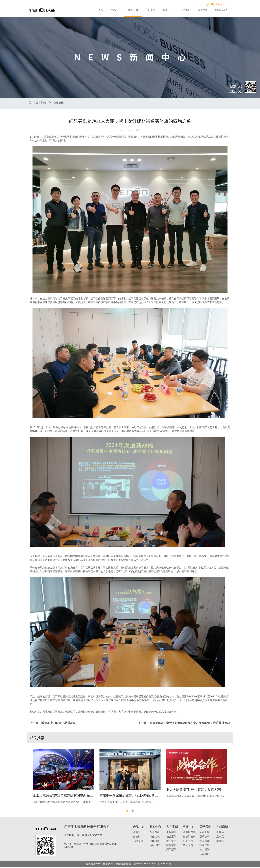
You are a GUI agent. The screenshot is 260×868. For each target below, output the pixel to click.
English (221, 4)
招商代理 (202, 10)
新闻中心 (133, 10)
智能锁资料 (189, 833)
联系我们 (205, 855)
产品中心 (116, 10)
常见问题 (188, 846)
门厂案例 (171, 851)
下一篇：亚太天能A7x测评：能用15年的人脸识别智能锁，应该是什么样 (184, 723)
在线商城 (222, 828)
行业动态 (155, 838)
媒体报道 (155, 842)
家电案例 (171, 842)
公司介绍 (205, 833)
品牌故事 (205, 838)
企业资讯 (58, 103)
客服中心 (168, 10)
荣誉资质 (205, 842)
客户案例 (150, 10)
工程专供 (138, 842)
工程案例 (171, 833)
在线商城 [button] (220, 10)
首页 (101, 10)
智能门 (137, 833)
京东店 (220, 838)
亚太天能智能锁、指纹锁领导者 (42, 10)
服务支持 (188, 842)
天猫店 (220, 833)
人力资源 (205, 851)
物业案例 (171, 838)
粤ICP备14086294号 (161, 865)
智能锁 (137, 838)
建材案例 (171, 846)
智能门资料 (189, 838)
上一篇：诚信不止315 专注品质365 (52, 723)
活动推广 (155, 846)
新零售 (220, 842)
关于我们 (185, 10)
